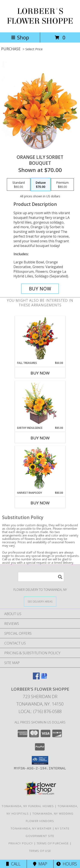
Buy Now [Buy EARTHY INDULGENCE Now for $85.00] (40, 438)
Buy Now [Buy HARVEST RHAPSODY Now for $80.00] (40, 503)
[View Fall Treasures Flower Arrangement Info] (40, 339)
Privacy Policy (21, 843)
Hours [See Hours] (67, 864)
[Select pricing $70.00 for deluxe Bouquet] (41, 185)
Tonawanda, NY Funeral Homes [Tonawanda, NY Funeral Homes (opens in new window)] (28, 806)
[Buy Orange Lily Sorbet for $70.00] (40, 289)
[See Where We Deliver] (40, 601)
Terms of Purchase (53, 843)
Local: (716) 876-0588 (40, 711)
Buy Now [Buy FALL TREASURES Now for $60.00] (40, 373)
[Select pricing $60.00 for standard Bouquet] (19, 185)
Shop (20, 37)
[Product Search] (41, 577)
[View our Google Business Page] (44, 678)
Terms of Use (40, 851)
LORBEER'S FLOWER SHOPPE (40, 16)
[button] (40, 760)
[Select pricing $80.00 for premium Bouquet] (62, 185)
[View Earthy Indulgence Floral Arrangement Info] (40, 404)
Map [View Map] (40, 864)
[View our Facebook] (36, 678)
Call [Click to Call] (13, 864)
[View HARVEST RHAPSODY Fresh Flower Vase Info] (40, 468)
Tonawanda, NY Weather (31, 828)
